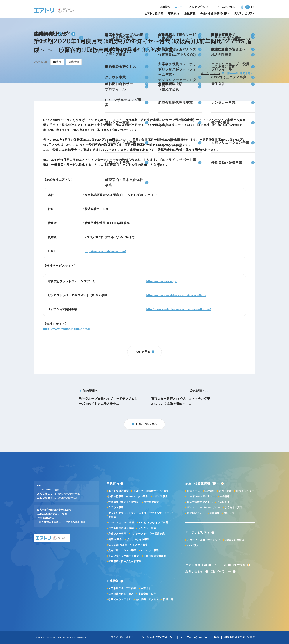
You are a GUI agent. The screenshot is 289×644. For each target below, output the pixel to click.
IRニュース (194, 491)
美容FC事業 (115, 539)
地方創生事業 (151, 502)
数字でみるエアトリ (120, 599)
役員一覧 (168, 599)
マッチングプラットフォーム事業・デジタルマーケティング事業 (141, 515)
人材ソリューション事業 (122, 550)
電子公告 (229, 513)
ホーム (205, 73)
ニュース (215, 73)
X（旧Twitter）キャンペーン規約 (200, 637)
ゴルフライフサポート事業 (124, 556)
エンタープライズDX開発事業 (148, 534)
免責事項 (214, 513)
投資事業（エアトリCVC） (124, 502)
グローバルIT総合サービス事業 (151, 491)
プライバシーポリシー (123, 637)
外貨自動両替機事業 (155, 556)
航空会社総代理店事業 (121, 528)
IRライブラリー (245, 491)
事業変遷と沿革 (147, 594)
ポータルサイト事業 (138, 539)
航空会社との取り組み (121, 594)
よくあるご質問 (233, 507)
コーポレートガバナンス (201, 496)
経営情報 (209, 491)
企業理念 (146, 588)
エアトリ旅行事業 (119, 491)
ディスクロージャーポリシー (204, 507)
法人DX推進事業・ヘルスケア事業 (128, 545)
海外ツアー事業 (117, 534)
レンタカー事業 (147, 528)
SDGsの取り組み (234, 540)
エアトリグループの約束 (122, 588)
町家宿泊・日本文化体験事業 (125, 561)
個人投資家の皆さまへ (200, 502)
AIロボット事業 (150, 550)
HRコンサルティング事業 (153, 523)
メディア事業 (160, 496)
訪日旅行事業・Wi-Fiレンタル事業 (128, 496)
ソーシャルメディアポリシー (158, 637)
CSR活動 (192, 545)
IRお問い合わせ (196, 513)
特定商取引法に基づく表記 (240, 637)
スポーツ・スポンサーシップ (204, 540)
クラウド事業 (116, 507)
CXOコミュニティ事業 (121, 523)
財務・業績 (225, 491)
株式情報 (225, 496)
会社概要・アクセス (147, 599)
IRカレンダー (225, 502)
